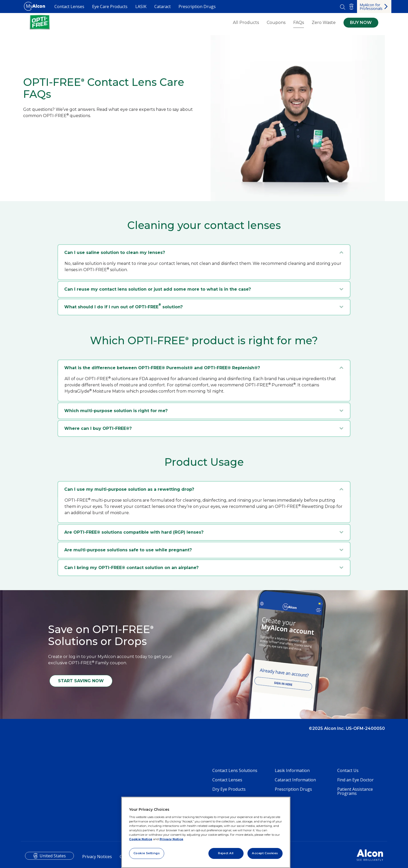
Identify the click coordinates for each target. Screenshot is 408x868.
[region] (206, 832)
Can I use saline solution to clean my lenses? (115, 253)
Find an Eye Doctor (355, 780)
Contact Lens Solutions (235, 770)
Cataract (162, 7)
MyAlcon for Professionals (371, 7)
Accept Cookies (265, 853)
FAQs (299, 23)
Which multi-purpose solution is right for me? (116, 411)
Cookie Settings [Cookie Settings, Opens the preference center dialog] (147, 853)
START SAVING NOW (81, 681)
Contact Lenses (69, 7)
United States (53, 856)
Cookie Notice (141, 839)
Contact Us (348, 770)
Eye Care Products (110, 7)
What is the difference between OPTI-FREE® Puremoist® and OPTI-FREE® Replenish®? (162, 368)
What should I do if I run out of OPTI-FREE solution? (123, 306)
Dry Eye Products (229, 789)
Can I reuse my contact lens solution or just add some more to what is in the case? (158, 289)
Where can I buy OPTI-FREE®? (98, 428)
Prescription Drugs (197, 7)
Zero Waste (324, 23)
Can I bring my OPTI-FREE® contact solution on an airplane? (131, 568)
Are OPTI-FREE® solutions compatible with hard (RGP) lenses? (134, 532)
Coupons (276, 23)
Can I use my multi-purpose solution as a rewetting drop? (129, 489)
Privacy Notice (171, 839)
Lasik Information (292, 770)
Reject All (226, 853)
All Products (246, 23)
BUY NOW (361, 23)
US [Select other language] (351, 7)
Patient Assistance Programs (355, 791)
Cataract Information (295, 780)
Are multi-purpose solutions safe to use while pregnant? (128, 550)
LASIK (141, 7)
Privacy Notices (97, 857)
